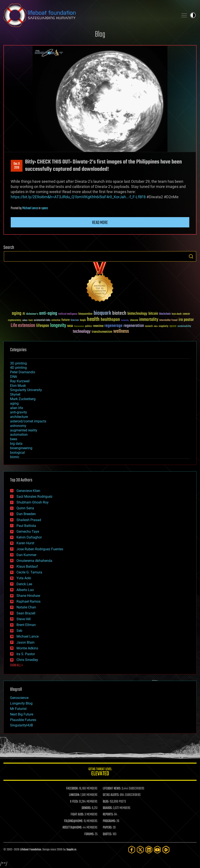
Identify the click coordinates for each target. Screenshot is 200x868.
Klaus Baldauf (27, 566)
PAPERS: (107, 828)
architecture (19, 417)
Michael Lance (30, 208)
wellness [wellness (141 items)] (121, 331)
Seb (19, 631)
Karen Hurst (25, 543)
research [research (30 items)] (149, 326)
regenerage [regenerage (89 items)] (113, 326)
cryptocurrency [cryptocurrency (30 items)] (15, 320)
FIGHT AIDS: (77, 815)
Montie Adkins (27, 648)
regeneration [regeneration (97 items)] (134, 326)
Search (191, 256)
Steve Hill (24, 619)
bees (14, 439)
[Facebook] (132, 850)
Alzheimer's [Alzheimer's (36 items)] (32, 314)
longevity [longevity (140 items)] (58, 326)
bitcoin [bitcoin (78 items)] (153, 314)
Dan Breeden (26, 514)
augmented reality (24, 430)
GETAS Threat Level (100, 772)
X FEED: (74, 802)
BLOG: (106, 802)
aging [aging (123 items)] (17, 314)
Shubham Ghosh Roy (33, 502)
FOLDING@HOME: (74, 821)
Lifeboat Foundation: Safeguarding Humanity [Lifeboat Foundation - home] (89, 15)
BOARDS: (108, 808)
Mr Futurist (18, 709)
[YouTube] (157, 850)
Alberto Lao (25, 590)
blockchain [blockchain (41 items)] (165, 314)
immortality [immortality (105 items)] (149, 320)
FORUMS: (89, 834)
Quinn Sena (25, 508)
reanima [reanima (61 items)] (98, 326)
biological (17, 453)
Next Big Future (22, 714)
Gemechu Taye (28, 532)
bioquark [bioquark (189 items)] (102, 313)
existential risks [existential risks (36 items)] (42, 320)
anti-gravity (19, 412)
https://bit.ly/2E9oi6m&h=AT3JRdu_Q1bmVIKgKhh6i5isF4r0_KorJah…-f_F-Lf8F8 (78, 197)
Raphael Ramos (28, 601)
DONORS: (86, 808)
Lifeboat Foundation (31, 850)
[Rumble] (166, 850)
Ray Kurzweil (20, 381)
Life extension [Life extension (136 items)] (23, 326)
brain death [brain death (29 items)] (177, 314)
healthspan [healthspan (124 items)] (110, 320)
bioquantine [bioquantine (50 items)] (85, 314)
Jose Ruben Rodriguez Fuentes (40, 549)
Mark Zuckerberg (23, 399)
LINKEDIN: (74, 795)
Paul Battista (26, 526)
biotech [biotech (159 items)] (119, 313)
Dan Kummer (26, 555)
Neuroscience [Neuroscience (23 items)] (79, 327)
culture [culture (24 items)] (25, 320)
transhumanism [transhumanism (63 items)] (102, 332)
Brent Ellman (26, 625)
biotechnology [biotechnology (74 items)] (137, 314)
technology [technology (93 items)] (82, 332)
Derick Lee (24, 584)
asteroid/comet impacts (28, 421)
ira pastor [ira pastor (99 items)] (186, 320)
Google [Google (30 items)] (83, 320)
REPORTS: (108, 815)
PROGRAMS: (109, 821)
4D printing (18, 368)
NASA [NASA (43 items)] (70, 326)
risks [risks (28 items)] (156, 326)
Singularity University (26, 390)
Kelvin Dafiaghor (29, 537)
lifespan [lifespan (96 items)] (43, 326)
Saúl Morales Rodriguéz (34, 497)
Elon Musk (18, 386)
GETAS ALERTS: (111, 795)
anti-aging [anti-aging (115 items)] (48, 314)
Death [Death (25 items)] (31, 320)
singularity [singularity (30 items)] (163, 326)
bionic (15, 457)
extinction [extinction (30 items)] (56, 320)
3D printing (18, 363)
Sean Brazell (26, 613)
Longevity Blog (21, 703)
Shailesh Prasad (29, 520)
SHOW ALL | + (17, 665)
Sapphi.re (71, 850)
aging (14, 403)
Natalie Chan (26, 607)
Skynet (15, 394)
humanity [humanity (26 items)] (125, 321)
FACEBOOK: (72, 789)
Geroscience (19, 698)
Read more (100, 223)
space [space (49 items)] (173, 326)
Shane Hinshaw (28, 596)
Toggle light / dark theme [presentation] (193, 15)
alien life (16, 408)
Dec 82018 (17, 166)
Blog (100, 35)
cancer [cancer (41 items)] (186, 314)
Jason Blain (25, 642)
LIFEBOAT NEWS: (112, 789)
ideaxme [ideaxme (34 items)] (134, 321)
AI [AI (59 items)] (24, 314)
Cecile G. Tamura (29, 572)
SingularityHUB (22, 725)
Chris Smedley (27, 660)
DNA (13, 377)
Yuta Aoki (24, 578)
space (45, 208)
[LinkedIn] (149, 850)
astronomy (18, 426)
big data (16, 444)
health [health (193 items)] (93, 320)
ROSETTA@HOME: (72, 828)
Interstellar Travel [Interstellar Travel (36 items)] (168, 320)
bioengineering (21, 448)
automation (19, 435)
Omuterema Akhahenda (34, 561)
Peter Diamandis (23, 372)
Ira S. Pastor (26, 654)
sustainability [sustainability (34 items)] (184, 327)
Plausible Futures (23, 720)
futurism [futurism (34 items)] (75, 321)
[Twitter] (140, 850)
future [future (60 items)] (66, 320)
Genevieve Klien (28, 491)
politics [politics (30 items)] (88, 326)
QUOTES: (107, 834)
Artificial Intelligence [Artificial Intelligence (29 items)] (68, 314)
